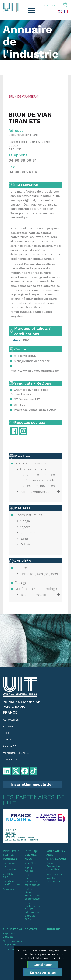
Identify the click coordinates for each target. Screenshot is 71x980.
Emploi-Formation (53, 880)
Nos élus (30, 863)
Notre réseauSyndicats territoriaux (32, 880)
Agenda (8, 726)
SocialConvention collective (54, 866)
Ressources (10, 949)
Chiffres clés (8, 875)
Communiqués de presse (11, 943)
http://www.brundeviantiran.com (35, 371)
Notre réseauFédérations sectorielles (32, 894)
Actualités (11, 720)
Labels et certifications (11, 883)
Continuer (43, 965)
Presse (8, 733)
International (54, 874)
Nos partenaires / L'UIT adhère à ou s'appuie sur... (33, 911)
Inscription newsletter (32, 784)
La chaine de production (10, 866)
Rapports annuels (9, 935)
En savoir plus (43, 972)
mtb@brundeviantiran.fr (32, 361)
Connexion (11, 759)
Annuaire (9, 746)
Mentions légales (16, 753)
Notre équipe (29, 869)
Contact (9, 740)
